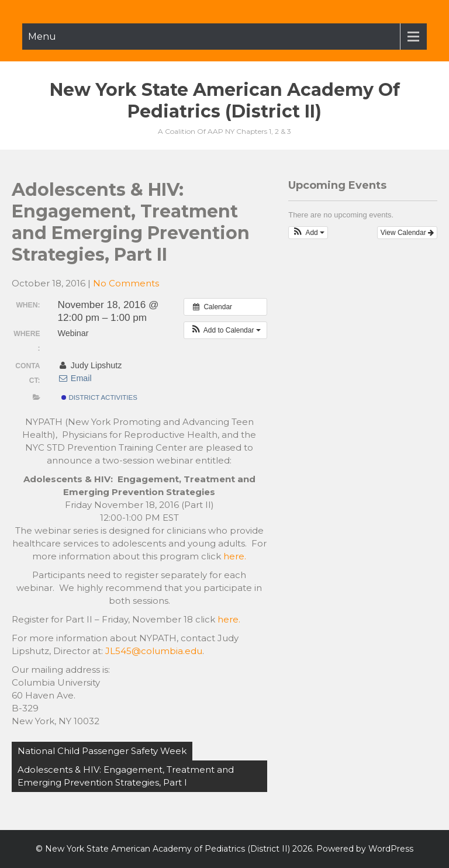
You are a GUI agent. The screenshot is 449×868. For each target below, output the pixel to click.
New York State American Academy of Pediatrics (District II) (225, 101)
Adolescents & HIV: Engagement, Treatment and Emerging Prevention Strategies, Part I (126, 776)
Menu (42, 37)
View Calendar (407, 233)
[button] (225, 330)
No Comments (126, 283)
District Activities (99, 397)
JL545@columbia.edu (154, 651)
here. (235, 556)
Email (75, 378)
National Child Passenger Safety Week (102, 751)
